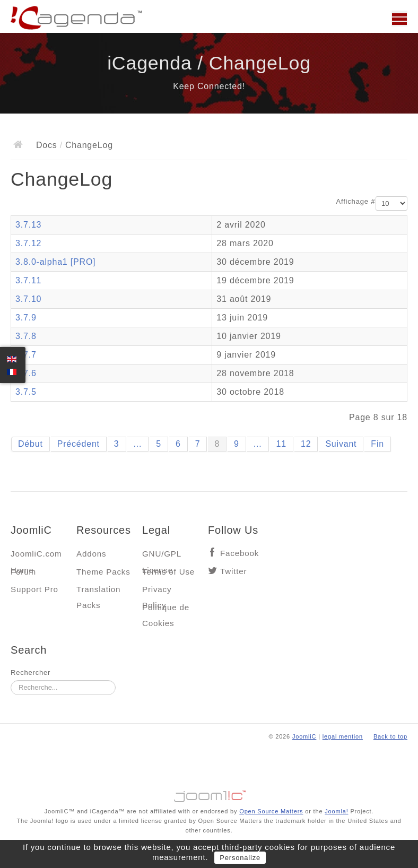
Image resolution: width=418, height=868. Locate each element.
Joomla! (336, 811)
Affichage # (356, 201)
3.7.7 (26, 355)
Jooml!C (209, 794)
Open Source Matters (271, 811)
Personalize (240, 858)
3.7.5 (26, 392)
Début (31, 444)
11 (281, 444)
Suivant (341, 444)
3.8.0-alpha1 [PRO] (55, 262)
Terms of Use (168, 572)
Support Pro (34, 589)
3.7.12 (28, 243)
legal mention (343, 736)
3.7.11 (28, 280)
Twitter (233, 571)
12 (306, 444)
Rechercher (31, 672)
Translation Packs (98, 592)
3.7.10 (28, 299)
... (138, 444)
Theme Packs (103, 572)
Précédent (79, 444)
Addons (91, 554)
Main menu (399, 19)
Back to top (390, 736)
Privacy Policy (157, 592)
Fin (377, 444)
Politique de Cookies (166, 610)
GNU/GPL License (162, 556)
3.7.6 (26, 373)
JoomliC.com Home (36, 556)
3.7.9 (26, 318)
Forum (23, 572)
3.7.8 (26, 336)
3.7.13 (28, 225)
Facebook (240, 553)
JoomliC (304, 736)
